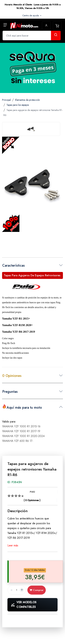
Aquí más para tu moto (22, 407)
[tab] (31, 129)
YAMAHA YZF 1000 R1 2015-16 (21, 426)
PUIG (32, 492)
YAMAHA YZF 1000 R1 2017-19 (21, 431)
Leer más (13, 545)
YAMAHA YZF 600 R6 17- (18, 441)
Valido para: (9, 422)
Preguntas (10, 392)
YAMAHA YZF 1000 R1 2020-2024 (23, 436)
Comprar (37, 590)
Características (14, 265)
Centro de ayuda (31, 15)
